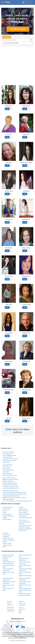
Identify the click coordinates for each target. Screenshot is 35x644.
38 (11, 166)
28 (29, 251)
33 (11, 194)
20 (29, 421)
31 (11, 251)
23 (11, 279)
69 (11, 109)
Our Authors (7, 37)
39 (29, 137)
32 (29, 222)
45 (11, 137)
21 (11, 393)
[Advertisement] (17, 66)
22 (29, 336)
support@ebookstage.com (18, 621)
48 (29, 109)
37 (29, 166)
